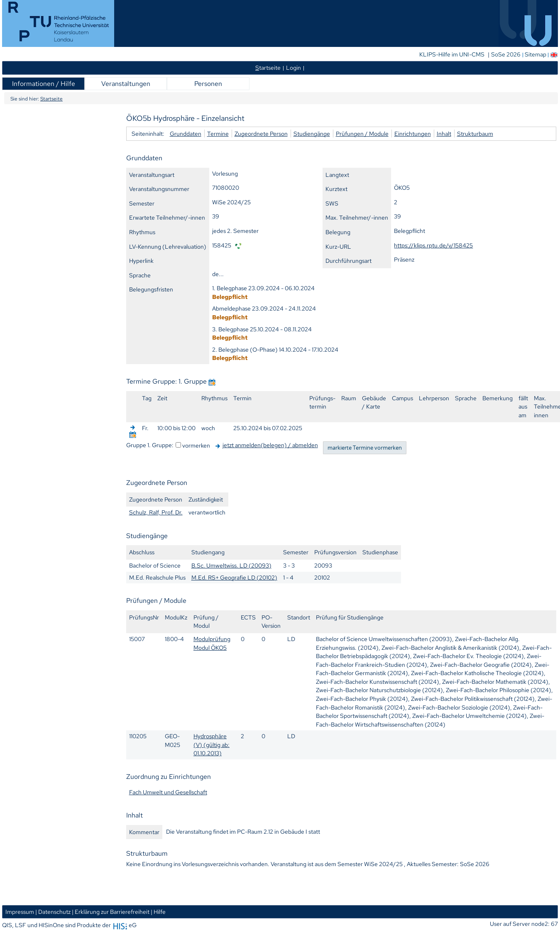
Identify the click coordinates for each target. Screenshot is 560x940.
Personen (208, 84)
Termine (218, 133)
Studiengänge (312, 133)
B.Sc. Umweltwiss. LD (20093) (231, 565)
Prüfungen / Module (362, 133)
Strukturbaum (475, 133)
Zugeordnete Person (261, 133)
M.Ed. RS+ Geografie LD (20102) (234, 577)
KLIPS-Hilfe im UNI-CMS (452, 54)
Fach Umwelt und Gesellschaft (168, 792)
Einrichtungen (413, 133)
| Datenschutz (53, 912)
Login (293, 67)
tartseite (268, 67)
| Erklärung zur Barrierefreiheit (111, 912)
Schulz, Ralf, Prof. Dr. (156, 512)
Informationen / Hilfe (44, 84)
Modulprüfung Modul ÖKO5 (212, 643)
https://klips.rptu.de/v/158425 (433, 245)
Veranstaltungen (126, 84)
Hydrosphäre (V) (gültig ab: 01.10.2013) (212, 744)
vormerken (196, 445)
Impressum (20, 912)
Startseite (51, 99)
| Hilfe (158, 912)
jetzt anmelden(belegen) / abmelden (270, 445)
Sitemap (536, 54)
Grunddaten (186, 133)
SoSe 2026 (506, 54)
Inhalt (444, 133)
